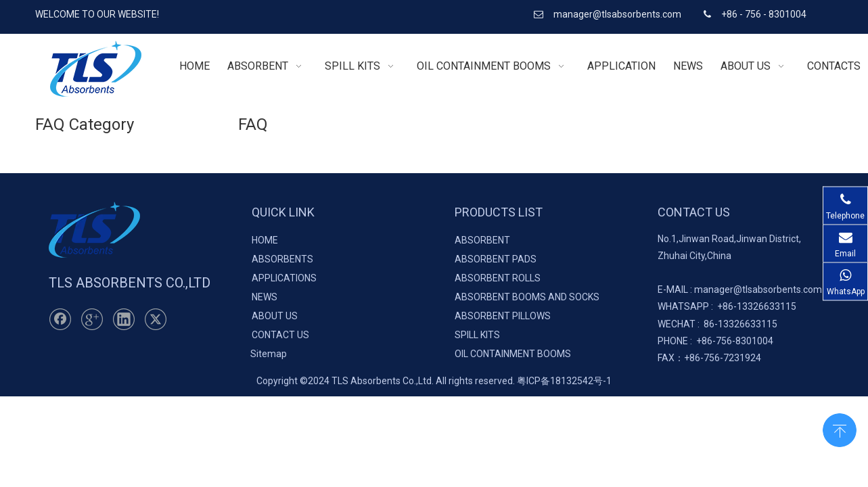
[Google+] (92, 319)
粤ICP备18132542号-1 (564, 381)
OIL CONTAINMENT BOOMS (513, 354)
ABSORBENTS (282, 259)
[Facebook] (60, 319)
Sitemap (269, 354)
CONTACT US (280, 335)
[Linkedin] (124, 319)
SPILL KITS (477, 335)
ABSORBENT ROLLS (498, 278)
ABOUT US (275, 316)
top (840, 429)
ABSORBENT (482, 240)
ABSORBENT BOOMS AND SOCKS (527, 297)
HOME (265, 240)
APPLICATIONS (284, 278)
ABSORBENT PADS (496, 259)
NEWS (265, 297)
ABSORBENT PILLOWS (503, 316)
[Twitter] (156, 319)
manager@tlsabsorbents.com (618, 14)
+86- (727, 306)
